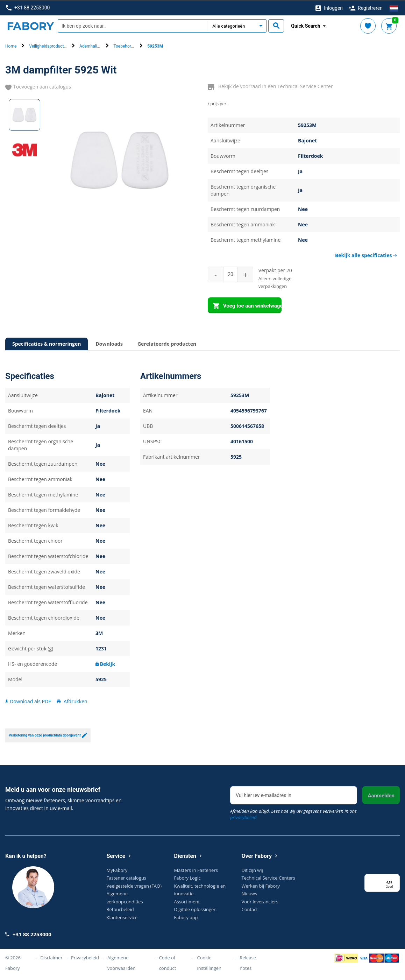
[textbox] (132, 26)
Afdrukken (72, 701)
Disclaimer (51, 957)
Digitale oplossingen (196, 909)
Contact (250, 909)
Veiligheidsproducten (49, 46)
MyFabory (117, 869)
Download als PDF (28, 701)
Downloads (109, 343)
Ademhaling (91, 46)
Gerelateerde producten (167, 343)
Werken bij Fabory (261, 885)
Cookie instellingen (209, 963)
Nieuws (250, 893)
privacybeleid (243, 817)
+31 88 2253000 (28, 8)
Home (11, 46)
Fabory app (186, 917)
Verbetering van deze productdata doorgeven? (48, 735)
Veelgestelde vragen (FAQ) (134, 885)
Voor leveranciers (260, 901)
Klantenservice (122, 917)
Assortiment (187, 901)
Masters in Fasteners (196, 869)
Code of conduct (168, 963)
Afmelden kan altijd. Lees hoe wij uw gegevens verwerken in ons (293, 813)
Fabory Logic (187, 877)
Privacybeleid (85, 957)
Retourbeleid (120, 909)
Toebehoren (124, 46)
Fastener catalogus (127, 877)
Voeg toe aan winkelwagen (247, 306)
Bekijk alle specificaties (366, 255)
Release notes (248, 963)
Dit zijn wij (252, 869)
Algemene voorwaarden (122, 963)
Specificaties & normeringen (47, 343)
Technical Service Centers (268, 877)
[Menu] (396, 878)
